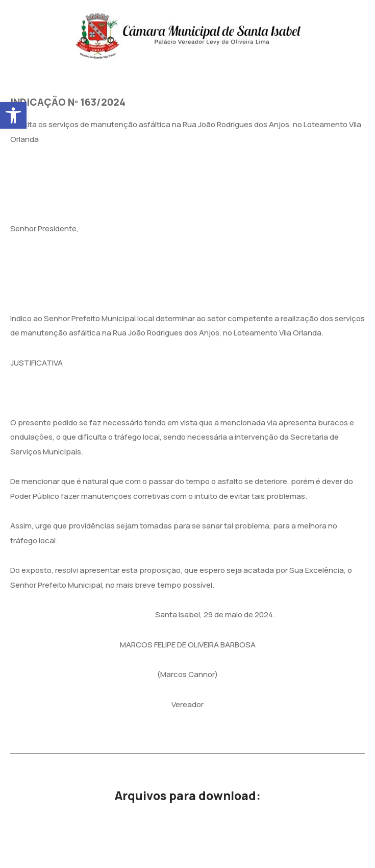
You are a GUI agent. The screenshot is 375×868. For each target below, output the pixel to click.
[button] (13, 115)
